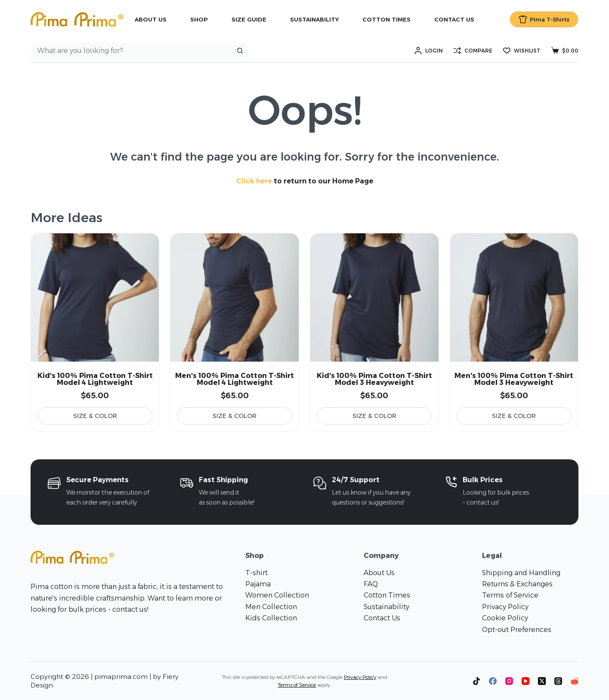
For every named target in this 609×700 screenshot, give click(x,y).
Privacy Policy (505, 607)
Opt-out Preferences (517, 630)
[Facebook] (493, 681)
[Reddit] (575, 681)
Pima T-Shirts (544, 19)
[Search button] (240, 51)
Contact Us (454, 19)
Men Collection (271, 607)
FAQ (371, 584)
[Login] (429, 51)
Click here (254, 181)
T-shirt (257, 573)
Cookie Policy (505, 618)
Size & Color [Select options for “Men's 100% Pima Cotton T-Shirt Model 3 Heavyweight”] (514, 416)
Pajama (258, 584)
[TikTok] (476, 681)
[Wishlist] (522, 51)
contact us (130, 609)
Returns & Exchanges (517, 584)
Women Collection (277, 595)
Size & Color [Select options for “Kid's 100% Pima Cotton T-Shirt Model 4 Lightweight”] (95, 416)
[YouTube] (526, 681)
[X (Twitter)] (542, 681)
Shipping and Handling (521, 573)
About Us (151, 19)
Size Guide (249, 19)
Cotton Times (386, 19)
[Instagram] (509, 681)
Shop (199, 19)
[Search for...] (131, 51)
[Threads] (558, 681)
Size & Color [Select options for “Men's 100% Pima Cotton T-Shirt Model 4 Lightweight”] (235, 416)
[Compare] (473, 51)
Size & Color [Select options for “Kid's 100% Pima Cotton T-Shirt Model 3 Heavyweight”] (374, 416)
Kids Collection (271, 618)
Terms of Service (510, 595)
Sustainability (314, 19)
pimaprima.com (121, 677)
